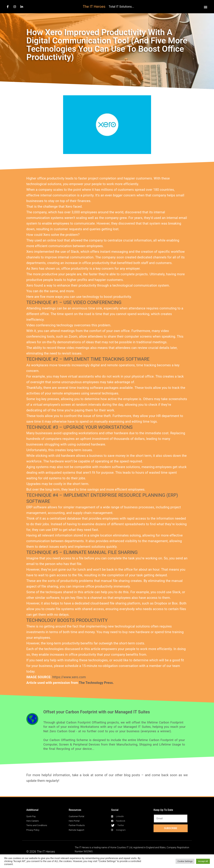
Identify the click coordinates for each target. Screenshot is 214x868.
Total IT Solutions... (121, 7)
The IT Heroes (94, 7)
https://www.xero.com (69, 677)
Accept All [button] (203, 861)
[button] (205, 7)
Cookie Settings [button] (185, 861)
